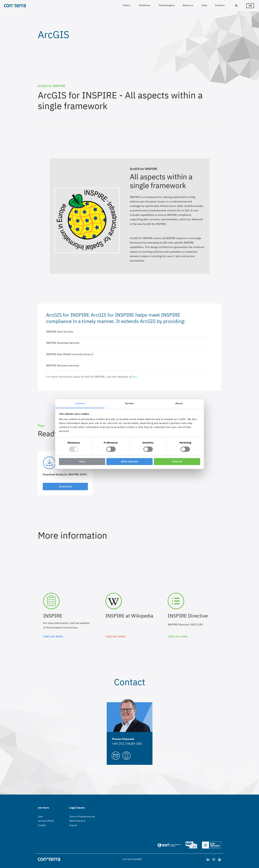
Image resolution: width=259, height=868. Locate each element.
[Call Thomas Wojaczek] (127, 755)
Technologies (167, 5)
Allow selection (129, 462)
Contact (220, 5)
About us (188, 5)
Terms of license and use (82, 816)
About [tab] (179, 403)
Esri (134, 377)
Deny (82, 462)
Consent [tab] (80, 403)
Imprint (73, 825)
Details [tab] (130, 403)
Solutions (145, 5)
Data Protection (77, 821)
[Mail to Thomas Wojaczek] (116, 755)
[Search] (236, 6)
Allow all (177, 462)
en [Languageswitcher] (250, 6)
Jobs (204, 5)
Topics (127, 5)
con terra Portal (46, 821)
